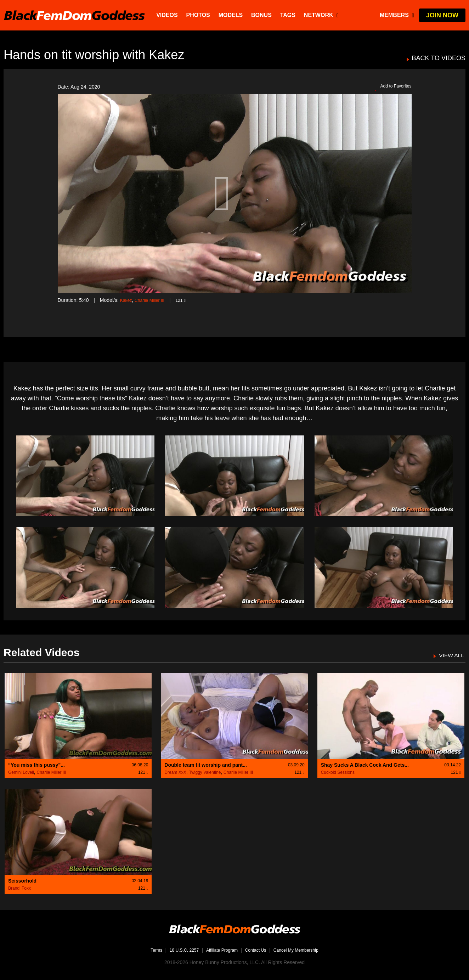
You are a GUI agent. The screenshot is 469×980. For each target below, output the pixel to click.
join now (442, 15)
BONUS (262, 15)
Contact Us (258, 950)
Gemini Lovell (21, 772)
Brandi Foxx (19, 888)
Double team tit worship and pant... (206, 765)
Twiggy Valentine (205, 772)
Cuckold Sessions (338, 772)
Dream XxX (175, 772)
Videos (168, 15)
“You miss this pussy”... (36, 765)
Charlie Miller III (154, 300)
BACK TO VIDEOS (439, 58)
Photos (199, 15)
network (322, 15)
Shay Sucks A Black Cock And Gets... (365, 765)
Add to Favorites (390, 87)
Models (231, 15)
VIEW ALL (450, 655)
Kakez (127, 300)
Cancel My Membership (304, 950)
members (397, 15)
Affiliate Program (220, 950)
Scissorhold (22, 881)
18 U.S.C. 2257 (177, 950)
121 (188, 300)
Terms (146, 950)
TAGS (289, 15)
